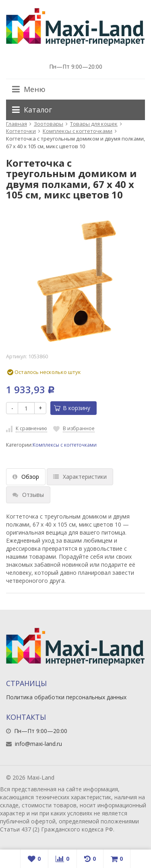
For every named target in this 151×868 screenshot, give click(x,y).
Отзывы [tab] (28, 495)
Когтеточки (21, 131)
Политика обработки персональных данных (66, 697)
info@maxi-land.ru (38, 744)
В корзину (72, 408)
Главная (17, 124)
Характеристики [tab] (80, 477)
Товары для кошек (94, 124)
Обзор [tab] (26, 477)
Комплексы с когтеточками (78, 131)
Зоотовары (49, 124)
